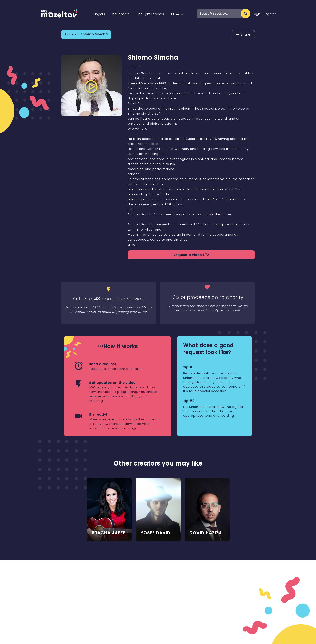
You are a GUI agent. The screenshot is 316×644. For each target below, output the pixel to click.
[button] (177, 10)
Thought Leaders (150, 14)
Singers (99, 14)
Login (257, 14)
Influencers (121, 14)
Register (270, 14)
